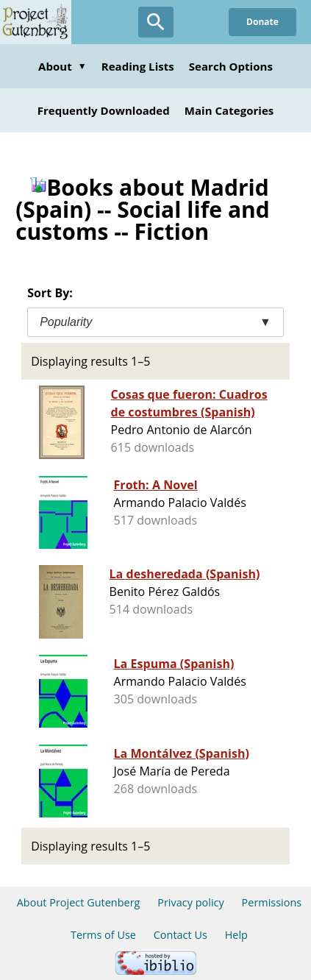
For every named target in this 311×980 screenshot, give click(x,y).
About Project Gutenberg (79, 902)
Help (236, 935)
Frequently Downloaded (104, 110)
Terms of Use (103, 935)
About (62, 66)
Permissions (272, 902)
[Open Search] (156, 22)
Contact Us (180, 935)
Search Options (231, 66)
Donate (262, 22)
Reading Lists (138, 66)
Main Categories (229, 110)
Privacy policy (191, 902)
